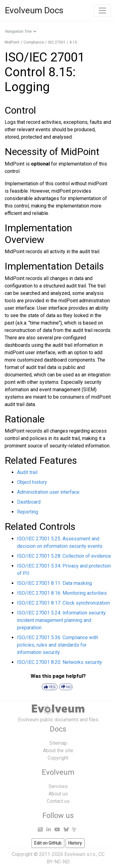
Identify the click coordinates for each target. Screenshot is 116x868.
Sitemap (58, 743)
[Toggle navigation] (102, 10)
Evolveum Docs (34, 10)
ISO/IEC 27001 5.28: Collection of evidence (64, 556)
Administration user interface (48, 492)
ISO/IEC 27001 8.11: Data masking (54, 583)
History (75, 843)
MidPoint (12, 42)
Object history (32, 482)
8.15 (73, 42)
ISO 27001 (57, 42)
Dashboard (29, 502)
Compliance (34, 42)
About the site (58, 751)
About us (58, 794)
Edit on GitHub (48, 843)
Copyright (58, 758)
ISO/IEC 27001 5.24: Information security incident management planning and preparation (61, 620)
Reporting (28, 512)
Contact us (58, 801)
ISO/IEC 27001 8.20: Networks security (60, 662)
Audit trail (27, 472)
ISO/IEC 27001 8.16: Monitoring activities (62, 593)
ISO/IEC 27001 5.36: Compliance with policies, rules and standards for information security (58, 645)
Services (58, 786)
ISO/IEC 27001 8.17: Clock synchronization (63, 603)
